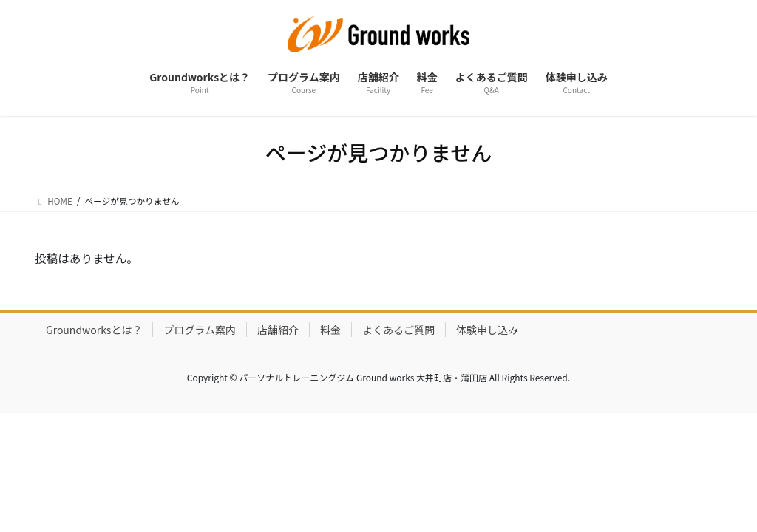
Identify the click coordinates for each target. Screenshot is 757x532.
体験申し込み (487, 330)
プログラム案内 (200, 330)
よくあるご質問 (398, 330)
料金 (330, 330)
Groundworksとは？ (94, 330)
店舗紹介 (278, 330)
